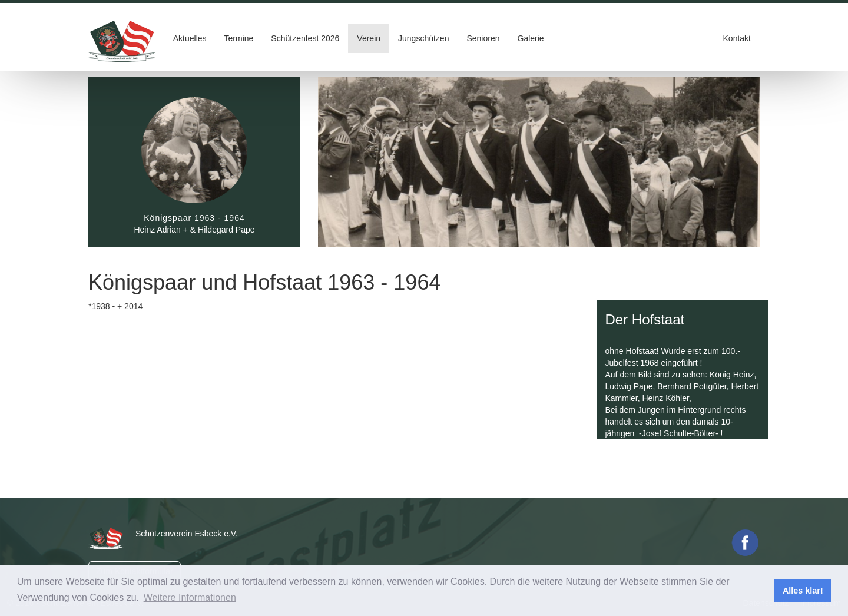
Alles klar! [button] (803, 591)
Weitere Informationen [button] (190, 597)
